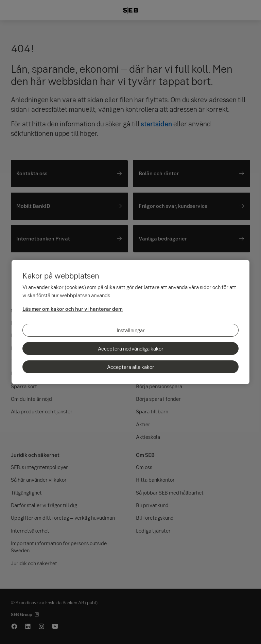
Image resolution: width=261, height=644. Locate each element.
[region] (130, 322)
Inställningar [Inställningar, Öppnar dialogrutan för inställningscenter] (131, 330)
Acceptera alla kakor (131, 367)
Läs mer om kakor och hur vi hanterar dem (73, 309)
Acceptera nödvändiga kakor (131, 348)
